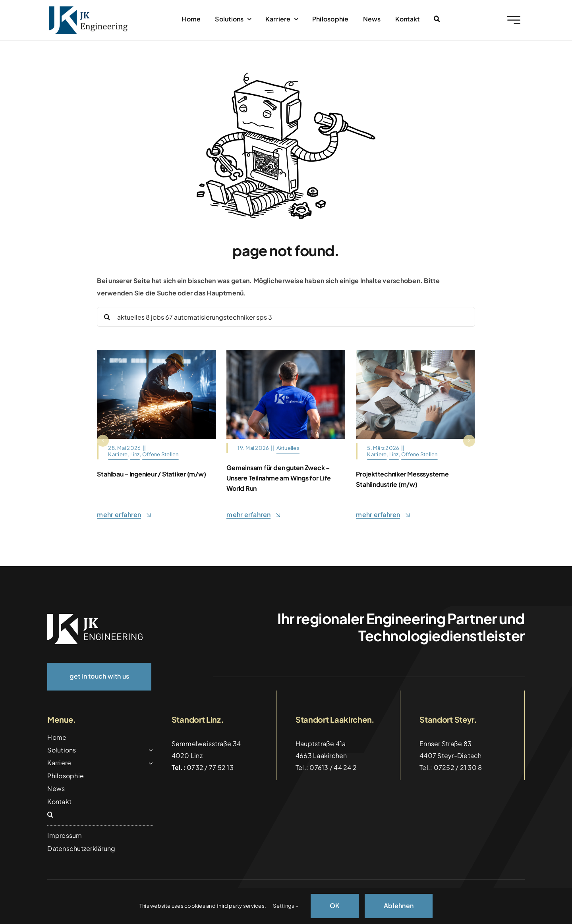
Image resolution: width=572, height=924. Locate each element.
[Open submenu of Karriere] (149, 763)
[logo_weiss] (95, 617)
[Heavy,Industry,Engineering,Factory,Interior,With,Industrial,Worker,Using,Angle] (156, 353)
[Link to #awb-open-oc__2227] (514, 20)
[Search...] (286, 317)
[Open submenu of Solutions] (149, 750)
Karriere (118, 454)
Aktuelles (288, 448)
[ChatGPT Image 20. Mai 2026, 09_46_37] (286, 353)
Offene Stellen (160, 454)
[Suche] (107, 317)
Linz (135, 454)
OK (335, 906)
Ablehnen (399, 906)
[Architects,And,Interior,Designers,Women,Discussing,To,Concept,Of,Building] (415, 353)
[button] (437, 19)
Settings (286, 906)
